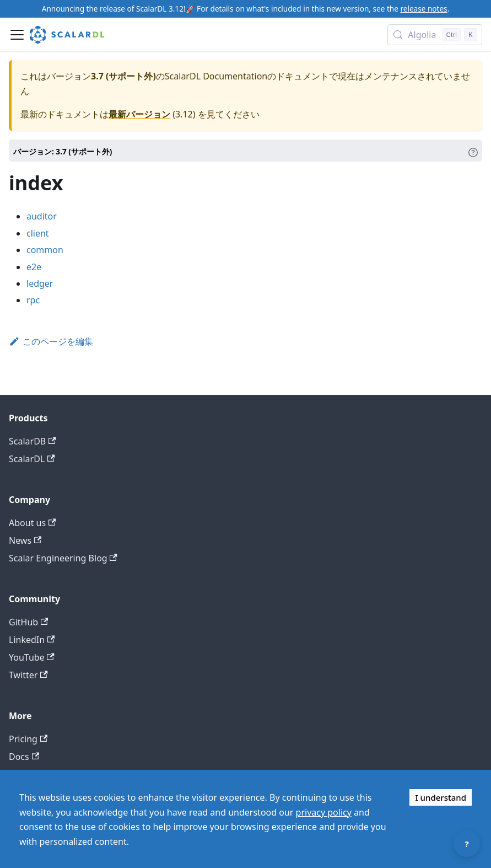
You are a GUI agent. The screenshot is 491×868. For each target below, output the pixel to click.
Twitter (28, 675)
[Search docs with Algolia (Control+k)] (435, 35)
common (45, 250)
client (38, 233)
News (25, 540)
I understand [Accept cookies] (441, 797)
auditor (42, 216)
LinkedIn (32, 640)
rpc (33, 300)
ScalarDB (33, 441)
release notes (423, 9)
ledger (40, 283)
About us (32, 523)
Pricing (28, 739)
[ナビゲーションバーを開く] (17, 35)
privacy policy (324, 812)
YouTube (32, 657)
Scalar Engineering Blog (63, 558)
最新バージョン (139, 114)
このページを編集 (51, 341)
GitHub (28, 622)
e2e (34, 267)
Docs (24, 757)
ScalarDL (32, 459)
